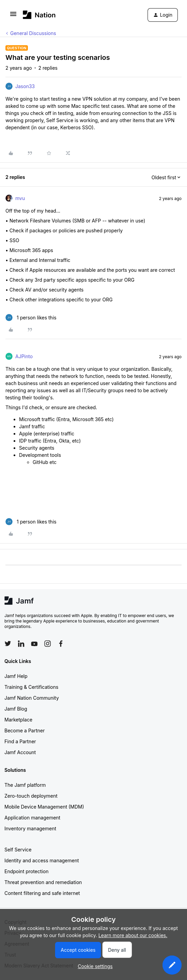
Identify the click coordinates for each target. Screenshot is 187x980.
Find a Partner (20, 741)
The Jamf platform (25, 785)
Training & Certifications (31, 687)
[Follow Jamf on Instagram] (48, 644)
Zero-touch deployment (31, 796)
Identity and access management (42, 860)
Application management (32, 818)
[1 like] (31, 318)
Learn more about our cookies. (133, 935)
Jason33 (25, 86)
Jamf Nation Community (32, 698)
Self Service (18, 850)
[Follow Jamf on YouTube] (34, 644)
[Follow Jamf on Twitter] (8, 644)
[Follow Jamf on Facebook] (61, 644)
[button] (13, 16)
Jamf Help (16, 676)
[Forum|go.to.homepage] (39, 15)
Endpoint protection (27, 871)
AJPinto (24, 356)
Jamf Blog (16, 709)
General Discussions (33, 33)
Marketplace (18, 720)
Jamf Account (20, 752)
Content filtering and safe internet (42, 893)
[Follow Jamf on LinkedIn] (21, 644)
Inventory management (30, 828)
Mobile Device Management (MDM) (44, 807)
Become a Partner (24, 730)
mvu (20, 198)
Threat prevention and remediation (43, 882)
